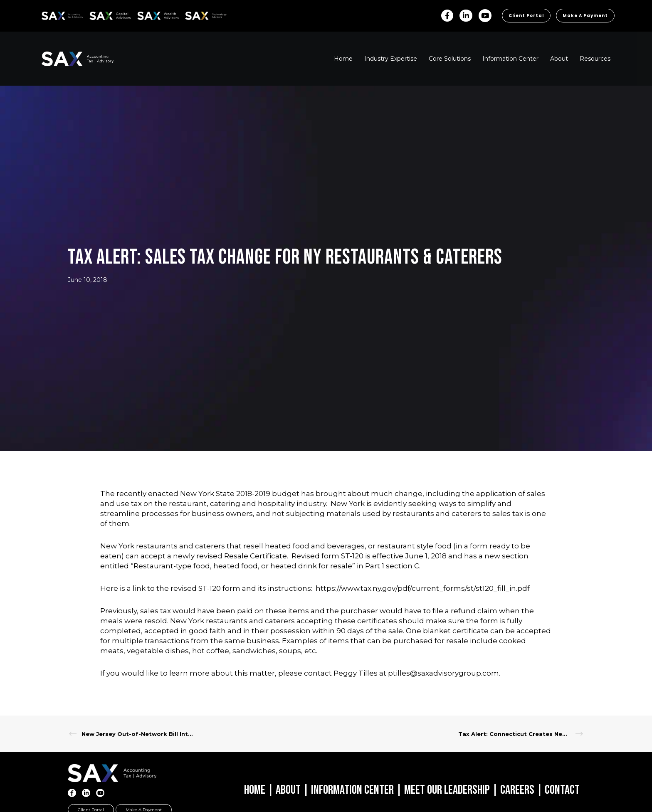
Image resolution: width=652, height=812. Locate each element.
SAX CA (98, 14)
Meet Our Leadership (447, 790)
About (288, 790)
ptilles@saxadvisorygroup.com (443, 673)
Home (255, 790)
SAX (46, 14)
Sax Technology (200, 16)
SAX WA (147, 14)
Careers (517, 790)
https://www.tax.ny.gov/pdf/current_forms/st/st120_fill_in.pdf (423, 588)
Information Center (352, 790)
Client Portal (526, 16)
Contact (562, 790)
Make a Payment (585, 16)
